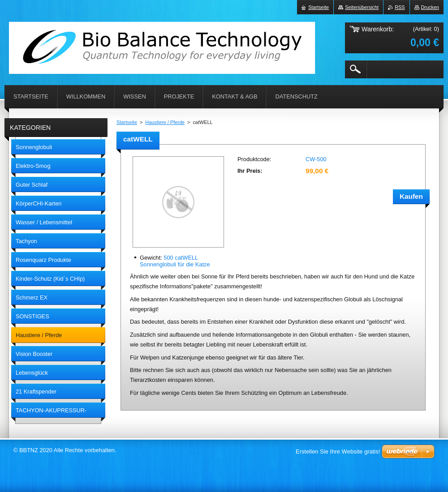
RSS (400, 7)
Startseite (127, 122)
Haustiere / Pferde (165, 122)
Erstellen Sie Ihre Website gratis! (338, 451)
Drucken (430, 7)
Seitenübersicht (362, 7)
